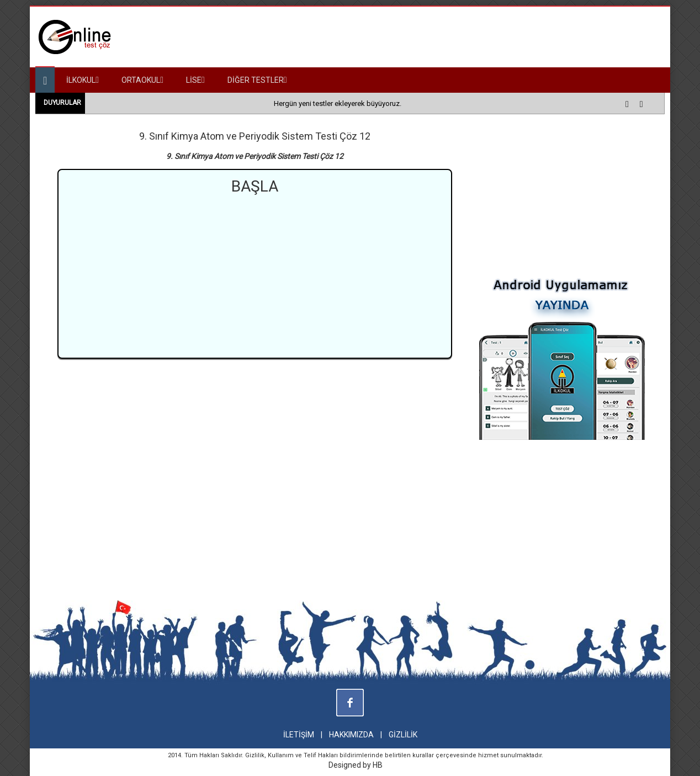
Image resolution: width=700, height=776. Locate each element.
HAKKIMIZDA (351, 735)
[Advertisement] (255, 275)
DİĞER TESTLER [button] (257, 80)
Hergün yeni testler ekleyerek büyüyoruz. (338, 103)
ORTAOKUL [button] (142, 80)
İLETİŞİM (299, 735)
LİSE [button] (195, 80)
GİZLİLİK (403, 735)
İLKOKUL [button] (83, 80)
